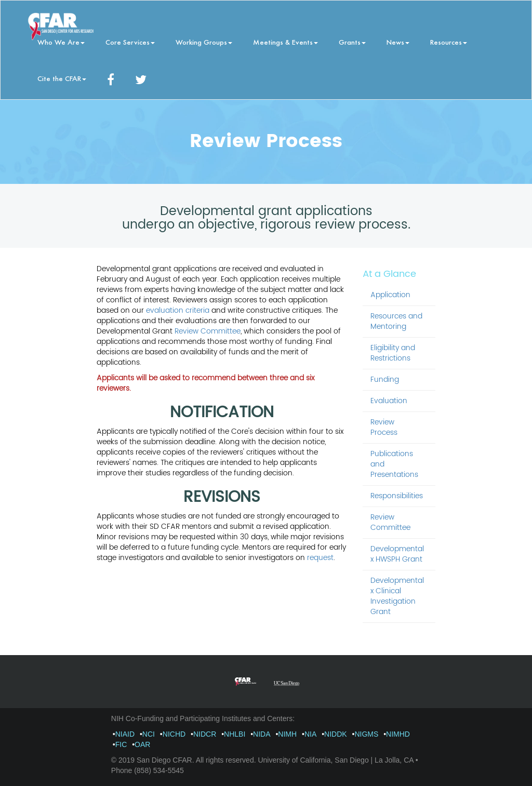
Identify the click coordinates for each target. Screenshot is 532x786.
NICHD (174, 734)
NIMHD (398, 734)
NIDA (262, 734)
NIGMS (366, 734)
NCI (149, 734)
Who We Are (61, 42)
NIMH (287, 734)
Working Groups (204, 42)
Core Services (130, 42)
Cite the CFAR (62, 78)
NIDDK (336, 734)
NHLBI (235, 734)
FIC (121, 744)
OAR (142, 744)
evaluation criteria (178, 310)
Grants (352, 42)
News (398, 42)
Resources (449, 42)
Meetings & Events (285, 42)
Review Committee (208, 331)
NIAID (125, 734)
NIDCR (205, 734)
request (320, 558)
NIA (310, 734)
